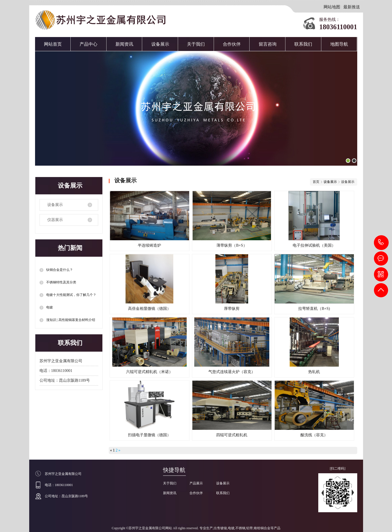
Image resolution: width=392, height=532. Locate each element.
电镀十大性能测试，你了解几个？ (71, 295)
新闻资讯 (124, 44)
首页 (316, 182)
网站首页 (53, 44)
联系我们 (303, 44)
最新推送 (352, 7)
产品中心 (88, 44)
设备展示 (160, 44)
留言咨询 (268, 44)
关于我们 (196, 44)
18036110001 (381, 242)
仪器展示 (55, 220)
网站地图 (332, 7)
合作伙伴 (232, 44)
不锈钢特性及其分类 (61, 282)
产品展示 (196, 483)
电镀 (50, 307)
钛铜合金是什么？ (60, 270)
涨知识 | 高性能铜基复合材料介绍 (71, 320)
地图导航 (339, 44)
